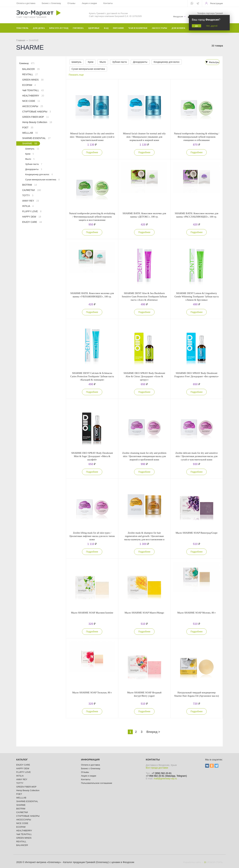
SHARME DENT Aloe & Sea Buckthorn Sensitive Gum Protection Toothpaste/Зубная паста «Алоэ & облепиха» (144, 297)
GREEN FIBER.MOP (36, 117)
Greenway (27, 63)
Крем (90, 62)
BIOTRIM (30, 185)
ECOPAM (29, 85)
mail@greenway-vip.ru (165, 779)
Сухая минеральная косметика (88, 69)
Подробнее (92, 152)
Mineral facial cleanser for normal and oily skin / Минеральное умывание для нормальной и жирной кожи (144, 137)
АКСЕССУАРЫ (33, 106)
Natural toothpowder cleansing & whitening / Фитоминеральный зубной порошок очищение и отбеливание (197, 137)
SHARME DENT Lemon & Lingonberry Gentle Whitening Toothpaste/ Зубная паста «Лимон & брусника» (197, 297)
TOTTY (28, 195)
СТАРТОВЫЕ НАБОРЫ (37, 112)
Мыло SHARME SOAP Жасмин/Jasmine (92, 613)
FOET (28, 128)
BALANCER (31, 69)
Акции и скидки (89, 3)
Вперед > (153, 732)
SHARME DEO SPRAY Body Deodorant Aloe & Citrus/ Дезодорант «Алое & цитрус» (144, 376)
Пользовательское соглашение (97, 783)
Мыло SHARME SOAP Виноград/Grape (197, 533)
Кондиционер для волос (165, 62)
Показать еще (77, 75)
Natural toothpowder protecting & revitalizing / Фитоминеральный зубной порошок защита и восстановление (92, 217)
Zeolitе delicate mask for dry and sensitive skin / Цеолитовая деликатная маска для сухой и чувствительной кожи (197, 456)
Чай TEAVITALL (33, 90)
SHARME (30, 143)
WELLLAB (30, 133)
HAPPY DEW (32, 217)
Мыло (102, 62)
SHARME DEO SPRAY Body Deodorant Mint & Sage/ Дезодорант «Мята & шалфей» (92, 456)
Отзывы (71, 3)
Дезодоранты (138, 62)
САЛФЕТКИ (32, 190)
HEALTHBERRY (33, 96)
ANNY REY (31, 201)
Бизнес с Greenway (51, 3)
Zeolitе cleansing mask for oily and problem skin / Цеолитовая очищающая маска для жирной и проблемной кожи (144, 456)
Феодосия (178, 17)
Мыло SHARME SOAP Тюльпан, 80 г (92, 693)
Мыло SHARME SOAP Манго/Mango (144, 613)
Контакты (108, 3)
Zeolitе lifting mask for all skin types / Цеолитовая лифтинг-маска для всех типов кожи (92, 536)
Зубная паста (118, 62)
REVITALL (30, 74)
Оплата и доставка (26, 3)
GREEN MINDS (33, 80)
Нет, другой (212, 26)
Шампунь (76, 62)
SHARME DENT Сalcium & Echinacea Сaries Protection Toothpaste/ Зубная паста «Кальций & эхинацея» (92, 376)
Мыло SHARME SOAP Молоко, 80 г (197, 613)
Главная (21, 40)
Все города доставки (157, 768)
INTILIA (28, 206)
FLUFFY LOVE (32, 211)
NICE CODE (31, 101)
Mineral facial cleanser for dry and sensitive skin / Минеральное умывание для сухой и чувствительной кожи (92, 137)
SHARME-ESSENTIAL (36, 138)
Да (197, 26)
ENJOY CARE (32, 222)
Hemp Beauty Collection (37, 122)
